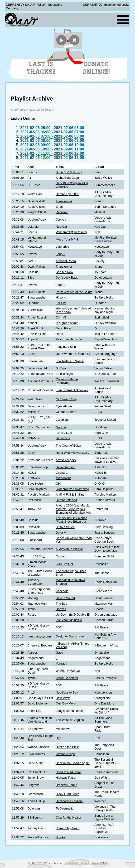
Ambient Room (66, 261)
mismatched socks (117, 5)
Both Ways (63, 698)
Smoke (61, 837)
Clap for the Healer (69, 817)
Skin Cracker (65, 564)
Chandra (62, 473)
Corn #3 (61, 317)
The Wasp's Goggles (70, 720)
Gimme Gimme (66, 412)
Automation (18, 110)
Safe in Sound (65, 598)
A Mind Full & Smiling (70, 494)
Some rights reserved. (77, 863)
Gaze (60, 653)
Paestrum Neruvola (69, 339)
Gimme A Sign (65, 754)
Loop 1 (60, 254)
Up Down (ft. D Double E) (73, 354)
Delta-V (61, 533)
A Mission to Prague (69, 549)
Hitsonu (61, 297)
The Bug (62, 604)
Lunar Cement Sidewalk (72, 390)
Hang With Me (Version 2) (73, 453)
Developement (66, 467)
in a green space (67, 323)
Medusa (61, 427)
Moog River (64, 328)
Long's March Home (69, 711)
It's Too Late (64, 433)
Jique (60, 334)
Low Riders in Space (70, 361)
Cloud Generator (67, 678)
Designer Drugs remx (70, 636)
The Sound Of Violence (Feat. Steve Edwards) (72, 520)
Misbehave (63, 729)
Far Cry (61, 303)
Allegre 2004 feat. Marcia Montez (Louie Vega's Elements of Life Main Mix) (74, 509)
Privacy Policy (99, 863)
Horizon (61, 609)
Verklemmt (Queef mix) (71, 232)
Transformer (64, 201)
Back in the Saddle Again (73, 763)
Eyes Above (64, 406)
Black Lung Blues (68, 794)
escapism (62, 420)
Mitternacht (63, 478)
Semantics (63, 438)
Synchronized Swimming (72, 489)
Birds (59, 207)
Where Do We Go (68, 671)
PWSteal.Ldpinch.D (69, 620)
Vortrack (61, 663)
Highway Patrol (66, 778)
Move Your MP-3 (67, 239)
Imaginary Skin (66, 347)
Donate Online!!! (96, 68)
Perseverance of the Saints (74, 292)
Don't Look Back (67, 277)
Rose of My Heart (68, 828)
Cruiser (61, 556)
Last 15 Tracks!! (41, 68)
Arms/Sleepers (66, 460)
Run (59, 738)
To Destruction (66, 808)
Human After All (66, 500)
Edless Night (64, 374)
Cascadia (62, 591)
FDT (59, 627)
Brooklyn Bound (67, 785)
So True (61, 368)
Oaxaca (61, 219)
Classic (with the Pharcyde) (67, 381)
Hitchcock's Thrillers (69, 801)
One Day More (66, 703)
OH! (59, 484)
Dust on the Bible (67, 747)
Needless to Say (67, 692)
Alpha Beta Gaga (67, 178)
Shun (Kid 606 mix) (69, 172)
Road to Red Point (68, 772)
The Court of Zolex (68, 446)
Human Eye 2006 (68, 194)
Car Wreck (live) (67, 399)
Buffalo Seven (65, 527)
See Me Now (65, 272)
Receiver (62, 212)
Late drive (63, 247)
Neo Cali (62, 227)
